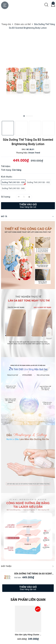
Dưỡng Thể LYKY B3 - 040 (13, 188)
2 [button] (25, 116)
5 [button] (29, 116)
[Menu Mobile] (5, 5)
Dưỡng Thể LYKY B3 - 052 (39, 182)
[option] (28, 83)
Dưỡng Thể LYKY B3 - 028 (14, 183)
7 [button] (32, 116)
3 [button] (27, 116)
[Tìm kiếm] (46, 6)
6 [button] (31, 116)
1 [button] (24, 116)
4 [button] (28, 116)
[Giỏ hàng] (53, 6)
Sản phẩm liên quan (28, 600)
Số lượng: (6, 197)
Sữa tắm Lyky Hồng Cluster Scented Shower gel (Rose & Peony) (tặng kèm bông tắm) (28, 635)
